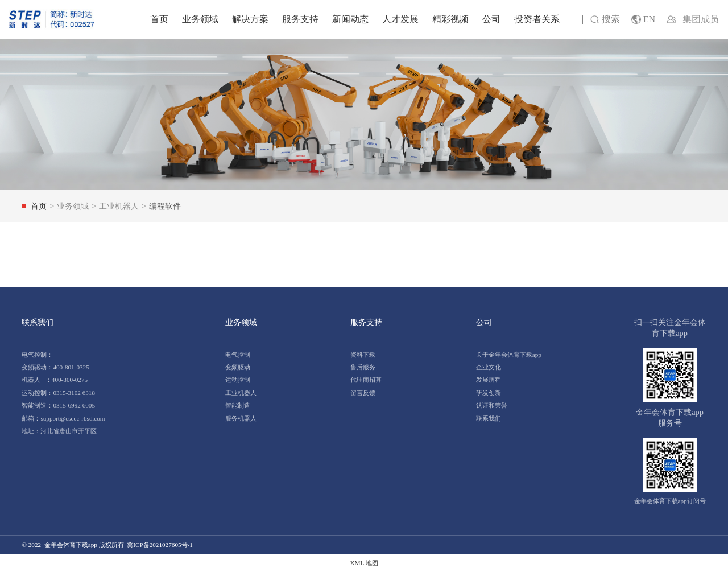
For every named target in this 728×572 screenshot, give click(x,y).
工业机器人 (241, 393)
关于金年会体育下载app (509, 355)
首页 (159, 19)
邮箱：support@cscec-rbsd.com (63, 418)
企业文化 (489, 367)
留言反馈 (363, 393)
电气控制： (37, 355)
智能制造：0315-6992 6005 (58, 405)
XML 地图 (364, 563)
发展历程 (489, 380)
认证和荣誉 (492, 405)
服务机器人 (241, 418)
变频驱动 (238, 367)
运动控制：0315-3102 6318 (58, 393)
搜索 (605, 20)
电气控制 (238, 355)
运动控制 (238, 380)
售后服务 (363, 367)
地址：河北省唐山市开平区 (59, 431)
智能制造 (238, 405)
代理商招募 (366, 380)
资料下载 (363, 355)
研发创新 (489, 393)
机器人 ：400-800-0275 (55, 380)
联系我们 (489, 418)
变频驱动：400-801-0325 (55, 367)
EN (643, 20)
